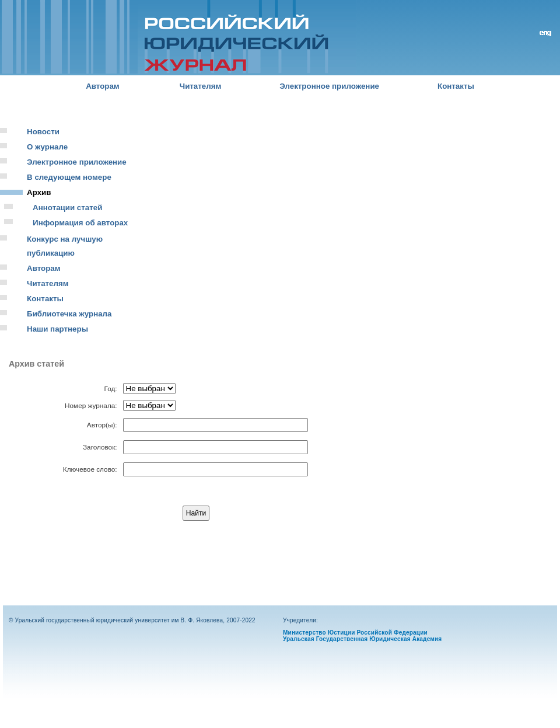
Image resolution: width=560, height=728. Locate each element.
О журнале (47, 147)
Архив (39, 192)
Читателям (201, 86)
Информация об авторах (80, 223)
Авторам (103, 86)
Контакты (456, 86)
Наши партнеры (57, 329)
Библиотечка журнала (69, 314)
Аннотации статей (67, 208)
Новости (43, 132)
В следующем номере (69, 177)
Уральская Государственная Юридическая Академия (362, 639)
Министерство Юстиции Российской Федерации (355, 633)
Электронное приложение (329, 86)
